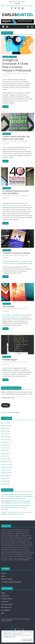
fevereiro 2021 (5, 462)
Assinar (6, 405)
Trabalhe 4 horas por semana (16, 253)
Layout (3, 576)
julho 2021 (4, 456)
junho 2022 (4, 445)
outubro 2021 (5, 453)
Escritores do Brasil (7, 604)
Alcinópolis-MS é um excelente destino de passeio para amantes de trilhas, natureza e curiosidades (16, 507)
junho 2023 (4, 431)
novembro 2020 (6, 467)
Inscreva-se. (26, 560)
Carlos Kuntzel (21, 73)
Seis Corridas (8, 306)
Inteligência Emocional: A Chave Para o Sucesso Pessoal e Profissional (17, 65)
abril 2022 (4, 450)
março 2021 (5, 459)
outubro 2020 (5, 470)
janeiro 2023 (5, 439)
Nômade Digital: (7, 368)
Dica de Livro (12, 57)
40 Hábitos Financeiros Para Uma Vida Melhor (16, 192)
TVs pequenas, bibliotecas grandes (11, 582)
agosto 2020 (5, 476)
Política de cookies (10, 637)
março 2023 (5, 437)
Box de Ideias (5, 596)
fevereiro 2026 (5, 425)
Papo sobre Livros (6, 607)
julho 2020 (4, 478)
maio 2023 (4, 434)
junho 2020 (4, 481)
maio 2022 (4, 448)
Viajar (3, 613)
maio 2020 (4, 484)
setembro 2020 (6, 473)
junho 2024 (4, 428)
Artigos (5, 57)
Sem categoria (5, 610)
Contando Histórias (7, 599)
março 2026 (5, 423)
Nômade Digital (10, 359)
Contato (3, 573)
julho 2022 (4, 442)
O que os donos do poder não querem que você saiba (16, 138)
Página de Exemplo (7, 579)
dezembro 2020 (6, 464)
